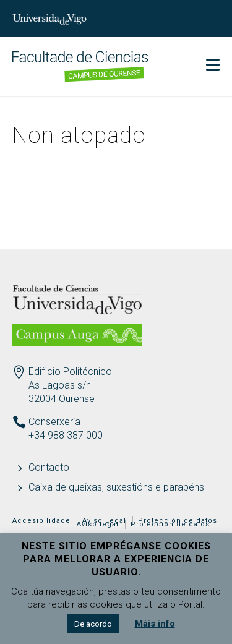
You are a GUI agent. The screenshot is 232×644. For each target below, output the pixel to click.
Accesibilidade (41, 521)
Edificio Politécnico (70, 371)
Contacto (49, 467)
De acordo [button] (93, 624)
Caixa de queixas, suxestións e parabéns (116, 487)
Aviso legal (98, 524)
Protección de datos (170, 524)
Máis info (155, 624)
